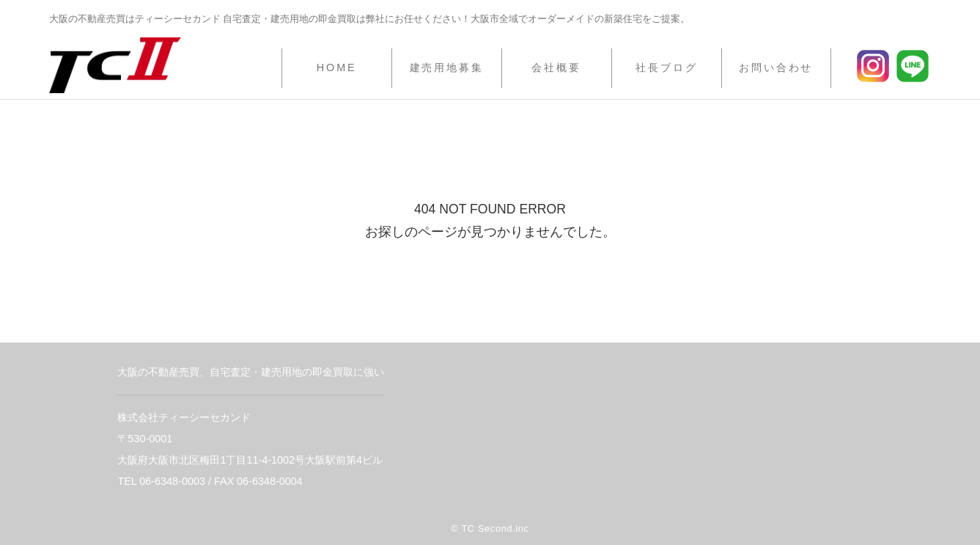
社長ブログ (666, 67)
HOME (337, 67)
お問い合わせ (776, 67)
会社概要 (556, 67)
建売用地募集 (447, 67)
